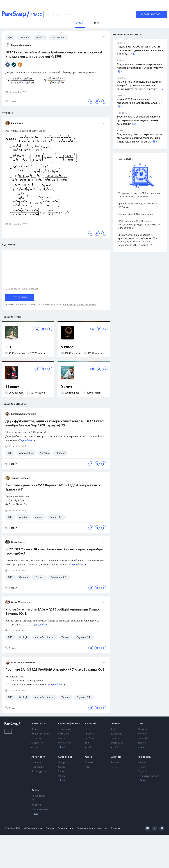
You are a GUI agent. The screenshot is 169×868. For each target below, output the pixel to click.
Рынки (62, 738)
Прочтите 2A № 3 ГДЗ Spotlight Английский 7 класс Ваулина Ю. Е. (55, 670)
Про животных (40, 809)
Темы (88, 767)
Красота (89, 734)
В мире (36, 729)
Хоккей (142, 734)
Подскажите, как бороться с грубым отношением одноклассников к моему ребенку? (140, 50)
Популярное (38, 796)
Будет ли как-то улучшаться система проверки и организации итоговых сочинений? (138, 120)
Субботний (65, 757)
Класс (88, 757)
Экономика (64, 729)
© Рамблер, (10, 828)
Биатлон (143, 743)
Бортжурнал (39, 772)
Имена (142, 767)
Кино (114, 729)
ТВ (33, 800)
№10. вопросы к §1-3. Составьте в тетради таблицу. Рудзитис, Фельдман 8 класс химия (139, 224)
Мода (88, 729)
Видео (35, 790)
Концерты (117, 734)
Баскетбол (144, 738)
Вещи (61, 772)
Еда (87, 743)
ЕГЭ (8, 347)
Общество (37, 743)
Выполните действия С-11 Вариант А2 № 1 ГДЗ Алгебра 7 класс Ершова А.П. (53, 488)
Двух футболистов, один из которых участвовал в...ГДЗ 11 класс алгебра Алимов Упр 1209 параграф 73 (55, 423)
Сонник (142, 763)
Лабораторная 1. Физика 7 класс (136, 214)
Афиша (116, 724)
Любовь (89, 738)
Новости (36, 763)
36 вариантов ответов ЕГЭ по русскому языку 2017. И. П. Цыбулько (139, 195)
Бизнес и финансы (69, 724)
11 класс (12, 387)
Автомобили (39, 757)
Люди (61, 767)
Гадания (142, 772)
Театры (115, 738)
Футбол (142, 729)
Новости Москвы (41, 734)
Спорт (142, 724)
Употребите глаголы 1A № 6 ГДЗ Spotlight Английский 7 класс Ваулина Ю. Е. (52, 612)
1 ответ (11, 101)
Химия (67, 387)
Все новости (39, 724)
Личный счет (65, 743)
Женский (90, 724)
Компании (64, 734)
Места (61, 776)
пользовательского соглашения (80, 305)
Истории (63, 763)
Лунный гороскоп (148, 776)
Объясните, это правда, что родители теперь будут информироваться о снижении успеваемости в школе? (139, 86)
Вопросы (116, 763)
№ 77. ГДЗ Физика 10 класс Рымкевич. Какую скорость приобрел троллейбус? (55, 552)
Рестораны (117, 743)
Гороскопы (145, 757)
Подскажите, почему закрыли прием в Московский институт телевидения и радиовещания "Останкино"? (140, 138)
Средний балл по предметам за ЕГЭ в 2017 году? (139, 205)
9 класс (67, 347)
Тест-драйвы (38, 767)
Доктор (116, 757)
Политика (37, 738)
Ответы (89, 763)
